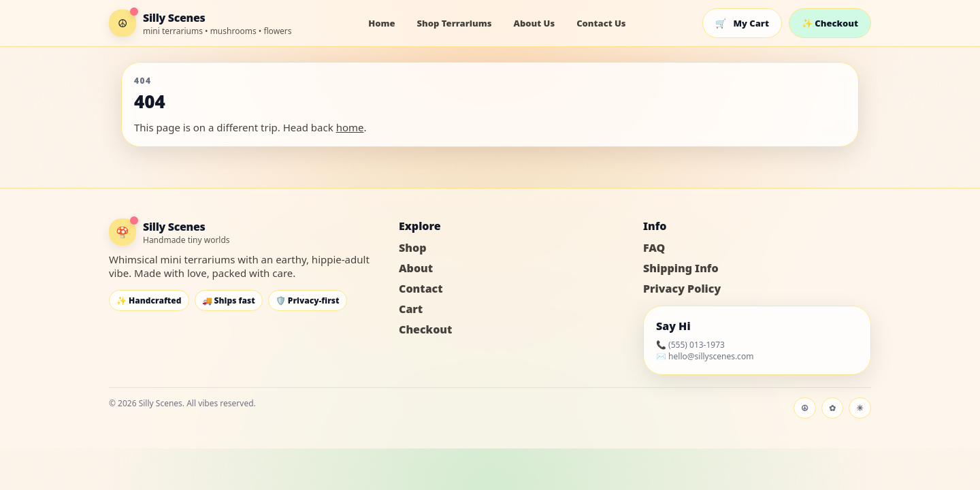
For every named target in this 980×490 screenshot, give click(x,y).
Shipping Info (681, 268)
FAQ (654, 248)
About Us (534, 23)
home (350, 127)
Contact (421, 289)
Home (381, 23)
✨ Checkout (830, 23)
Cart (411, 309)
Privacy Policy (682, 289)
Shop (412, 248)
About (416, 268)
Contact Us (601, 23)
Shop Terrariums (455, 23)
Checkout (425, 329)
